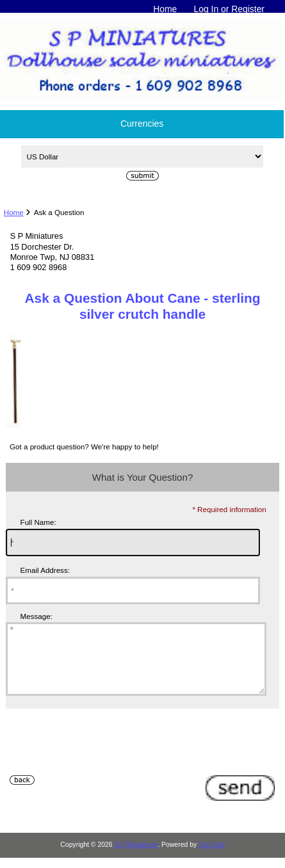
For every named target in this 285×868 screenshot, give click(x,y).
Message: (37, 616)
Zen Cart (212, 858)
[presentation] (103, 760)
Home (165, 9)
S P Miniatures (136, 858)
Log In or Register (229, 9)
